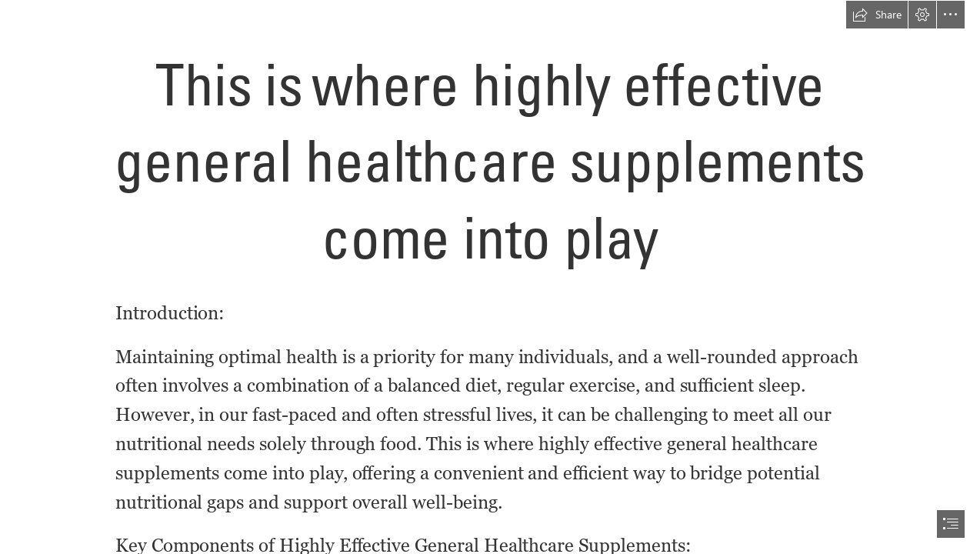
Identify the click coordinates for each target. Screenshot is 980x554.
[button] (877, 15)
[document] (490, 277)
